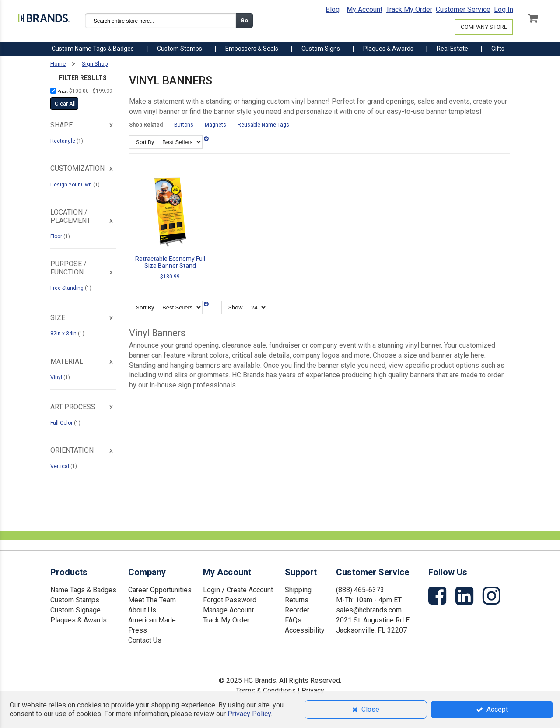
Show (236, 308)
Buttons (184, 125)
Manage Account (228, 610)
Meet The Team (152, 600)
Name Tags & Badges (83, 590)
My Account (364, 9)
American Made (152, 620)
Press (138, 630)
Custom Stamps (75, 600)
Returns (297, 600)
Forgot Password (230, 600)
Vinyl (57, 377)
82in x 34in (64, 334)
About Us (142, 610)
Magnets (215, 125)
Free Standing (68, 288)
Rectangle (63, 141)
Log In (504, 9)
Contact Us (145, 640)
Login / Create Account (238, 590)
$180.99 (170, 277)
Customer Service (463, 9)
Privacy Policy (249, 714)
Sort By (145, 142)
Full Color (62, 423)
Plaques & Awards (79, 620)
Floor (57, 236)
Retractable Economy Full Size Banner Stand (170, 262)
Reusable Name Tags (263, 125)
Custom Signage (75, 610)
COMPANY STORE (484, 27)
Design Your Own (72, 185)
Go (244, 20)
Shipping (298, 590)
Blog (332, 9)
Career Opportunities (160, 590)
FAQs (293, 620)
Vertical (60, 466)
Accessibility (305, 630)
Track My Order (409, 9)
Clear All (65, 104)
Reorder (297, 610)
